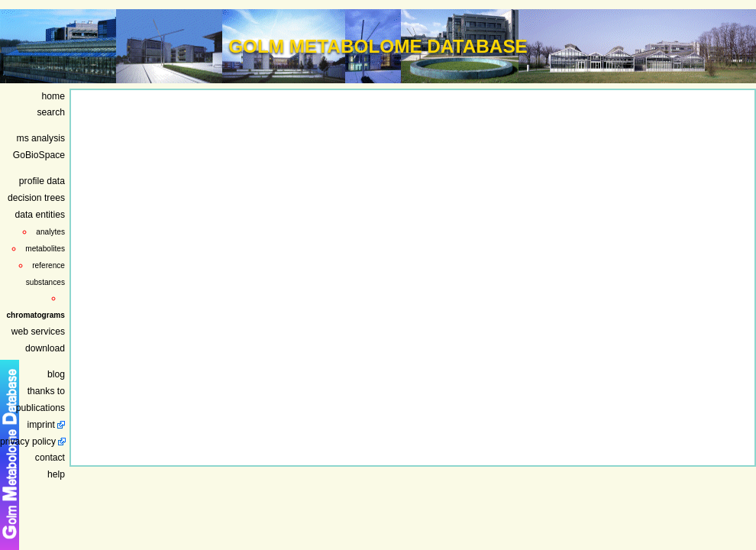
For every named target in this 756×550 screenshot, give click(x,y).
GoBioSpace (39, 155)
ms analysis (41, 138)
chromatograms (36, 315)
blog (56, 374)
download (45, 348)
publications (40, 408)
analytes (50, 232)
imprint (41, 425)
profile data (42, 181)
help (56, 474)
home (53, 96)
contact (50, 458)
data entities (40, 215)
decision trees (36, 198)
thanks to (46, 391)
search (52, 112)
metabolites (45, 249)
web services (38, 332)
